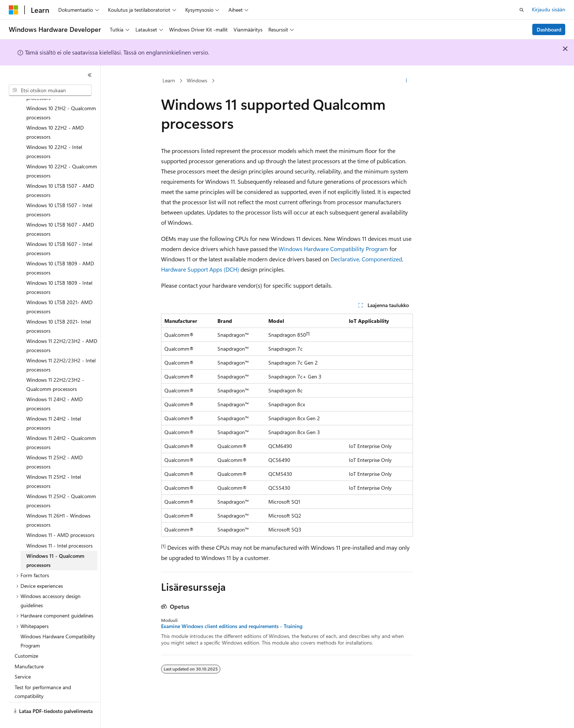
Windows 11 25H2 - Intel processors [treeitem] (54, 464)
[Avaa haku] (522, 10)
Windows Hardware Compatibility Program (333, 249)
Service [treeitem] (23, 659)
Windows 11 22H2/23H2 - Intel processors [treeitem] (61, 348)
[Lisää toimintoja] (407, 81)
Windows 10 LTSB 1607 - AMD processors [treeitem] (60, 212)
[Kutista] (90, 75)
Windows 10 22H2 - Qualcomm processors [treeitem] (62, 154)
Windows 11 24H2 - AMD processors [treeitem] (55, 387)
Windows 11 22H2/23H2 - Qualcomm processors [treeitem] (55, 367)
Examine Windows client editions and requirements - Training (232, 626)
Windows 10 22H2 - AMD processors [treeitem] (55, 115)
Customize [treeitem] (26, 639)
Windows (197, 80)
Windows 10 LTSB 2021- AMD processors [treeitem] (59, 290)
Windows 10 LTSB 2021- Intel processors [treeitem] (59, 309)
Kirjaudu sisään (549, 9)
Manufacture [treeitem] (29, 649)
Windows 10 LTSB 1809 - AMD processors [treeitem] (60, 251)
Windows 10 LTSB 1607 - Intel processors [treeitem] (59, 231)
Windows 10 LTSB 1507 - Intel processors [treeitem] (59, 193)
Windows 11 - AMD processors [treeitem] (60, 518)
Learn (169, 80)
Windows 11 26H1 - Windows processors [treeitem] (58, 503)
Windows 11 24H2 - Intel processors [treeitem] (54, 406)
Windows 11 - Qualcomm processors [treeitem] (55, 543)
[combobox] (50, 90)
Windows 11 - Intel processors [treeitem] (59, 528)
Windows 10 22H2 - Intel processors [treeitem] (54, 134)
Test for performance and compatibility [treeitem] (43, 675)
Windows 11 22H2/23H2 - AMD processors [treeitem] (62, 328)
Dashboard (549, 29)
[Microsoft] (14, 10)
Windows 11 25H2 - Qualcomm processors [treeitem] (61, 484)
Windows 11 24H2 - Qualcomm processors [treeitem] (61, 425)
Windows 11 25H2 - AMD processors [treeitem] (55, 445)
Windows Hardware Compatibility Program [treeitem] (58, 624)
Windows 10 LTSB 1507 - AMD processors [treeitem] (60, 173)
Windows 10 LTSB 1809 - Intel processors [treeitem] (59, 270)
